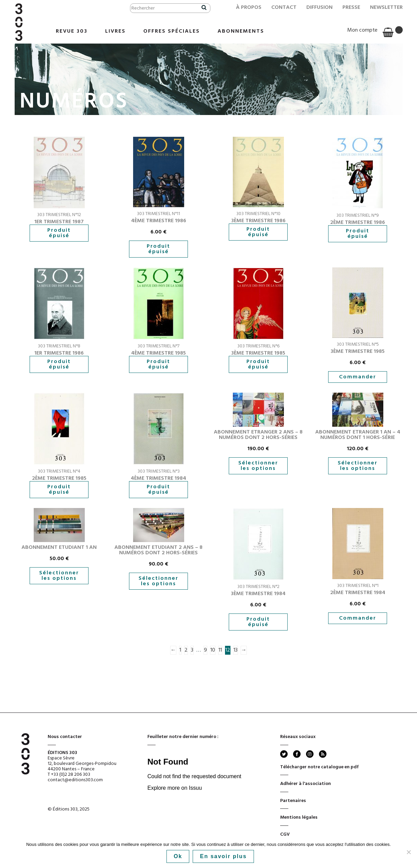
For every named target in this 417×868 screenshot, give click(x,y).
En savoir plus (223, 856)
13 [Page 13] (236, 650)
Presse (351, 7)
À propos (249, 7)
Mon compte (362, 30)
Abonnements (241, 31)
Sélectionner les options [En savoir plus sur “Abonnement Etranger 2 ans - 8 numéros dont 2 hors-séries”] (258, 466)
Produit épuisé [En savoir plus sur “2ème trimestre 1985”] (59, 490)
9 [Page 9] (205, 650)
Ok (178, 856)
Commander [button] (358, 377)
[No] (408, 852)
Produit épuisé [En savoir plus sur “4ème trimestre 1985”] (158, 364)
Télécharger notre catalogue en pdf (319, 769)
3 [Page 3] (192, 650)
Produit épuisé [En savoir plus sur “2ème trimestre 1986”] (358, 234)
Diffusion (319, 7)
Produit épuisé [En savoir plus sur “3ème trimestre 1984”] (258, 622)
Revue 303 (72, 31)
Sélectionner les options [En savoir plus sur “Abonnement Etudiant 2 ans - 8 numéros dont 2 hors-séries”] (158, 581)
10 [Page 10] (213, 650)
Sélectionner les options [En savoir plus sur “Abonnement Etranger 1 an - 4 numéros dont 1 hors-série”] (358, 466)
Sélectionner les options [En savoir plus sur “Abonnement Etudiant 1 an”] (59, 576)
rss (322, 754)
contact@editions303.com (75, 780)
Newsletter (386, 7)
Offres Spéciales (172, 31)
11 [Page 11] (220, 650)
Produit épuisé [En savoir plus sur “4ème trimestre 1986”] (158, 249)
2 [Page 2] (186, 650)
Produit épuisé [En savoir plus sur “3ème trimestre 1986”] (258, 232)
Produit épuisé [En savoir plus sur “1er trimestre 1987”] (59, 233)
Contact (284, 7)
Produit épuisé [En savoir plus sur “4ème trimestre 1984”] (158, 490)
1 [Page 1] (180, 650)
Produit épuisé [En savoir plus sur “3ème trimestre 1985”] (258, 364)
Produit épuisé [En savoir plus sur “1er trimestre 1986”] (59, 364)
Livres (115, 31)
